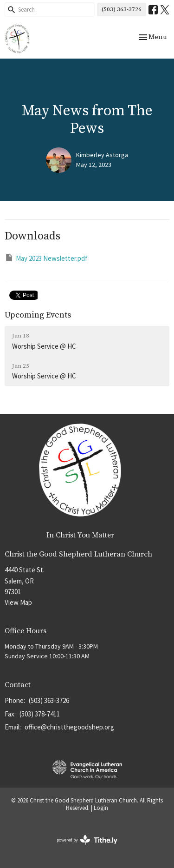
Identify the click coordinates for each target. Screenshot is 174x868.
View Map (18, 602)
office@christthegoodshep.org (69, 727)
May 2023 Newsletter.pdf (46, 258)
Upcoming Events (38, 315)
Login (101, 808)
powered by (87, 840)
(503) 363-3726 (122, 9)
